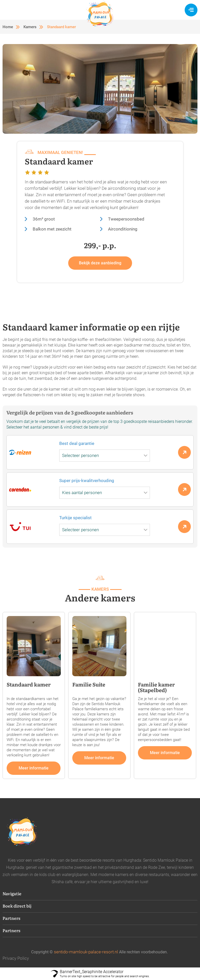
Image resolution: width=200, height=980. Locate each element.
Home (8, 27)
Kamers (30, 27)
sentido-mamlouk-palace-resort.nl (86, 952)
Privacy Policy (16, 958)
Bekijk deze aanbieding (100, 263)
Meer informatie (34, 768)
